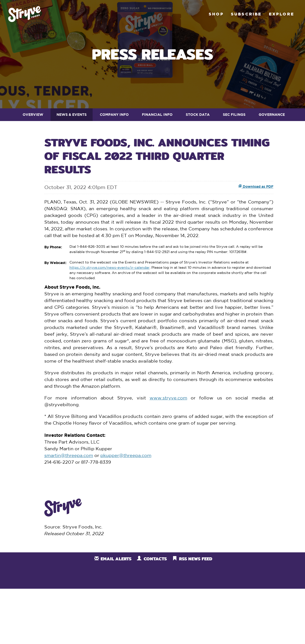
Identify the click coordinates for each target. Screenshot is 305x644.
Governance (272, 114)
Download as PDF (256, 186)
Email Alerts (116, 559)
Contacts (155, 559)
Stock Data (198, 114)
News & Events (72, 114)
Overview (33, 114)
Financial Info (157, 114)
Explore (282, 14)
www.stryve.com (168, 398)
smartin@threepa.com (69, 456)
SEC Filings (234, 114)
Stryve (25, 14)
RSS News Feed (196, 559)
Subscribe (246, 14)
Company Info (114, 114)
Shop (216, 14)
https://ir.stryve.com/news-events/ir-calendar (110, 268)
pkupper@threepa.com (126, 456)
